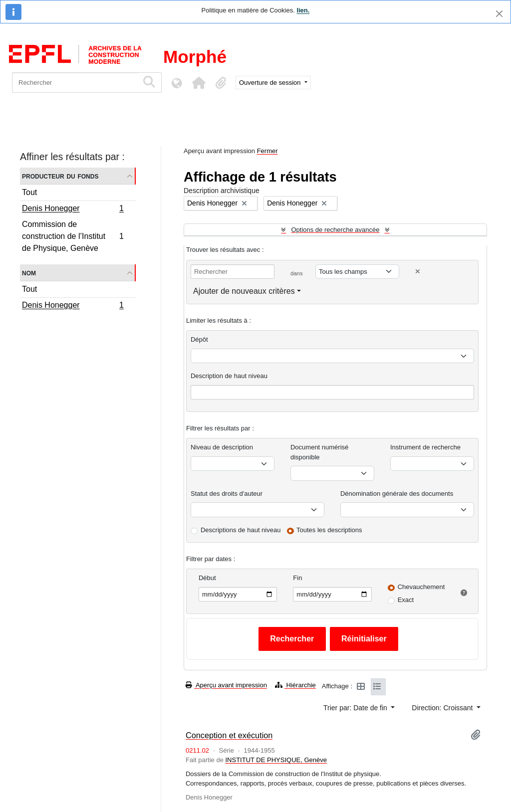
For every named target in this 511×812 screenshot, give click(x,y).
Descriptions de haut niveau (241, 530)
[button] (199, 83)
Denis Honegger (73, 209)
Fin (297, 578)
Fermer (267, 151)
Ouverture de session (271, 83)
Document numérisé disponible (319, 452)
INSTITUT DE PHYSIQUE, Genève (276, 760)
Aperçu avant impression (226, 685)
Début (207, 578)
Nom (29, 273)
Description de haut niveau (229, 376)
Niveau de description (222, 447)
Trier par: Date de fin (356, 708)
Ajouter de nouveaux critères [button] (244, 291)
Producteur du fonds (60, 176)
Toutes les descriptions (329, 530)
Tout (29, 192)
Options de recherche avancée (335, 230)
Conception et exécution (229, 735)
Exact (406, 600)
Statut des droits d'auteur (227, 494)
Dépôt (199, 339)
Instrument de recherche (425, 447)
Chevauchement (421, 587)
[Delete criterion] (418, 272)
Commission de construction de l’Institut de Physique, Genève (73, 236)
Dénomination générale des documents (397, 494)
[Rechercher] (75, 83)
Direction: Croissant (443, 708)
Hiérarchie (295, 685)
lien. (303, 10)
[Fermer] (499, 14)
